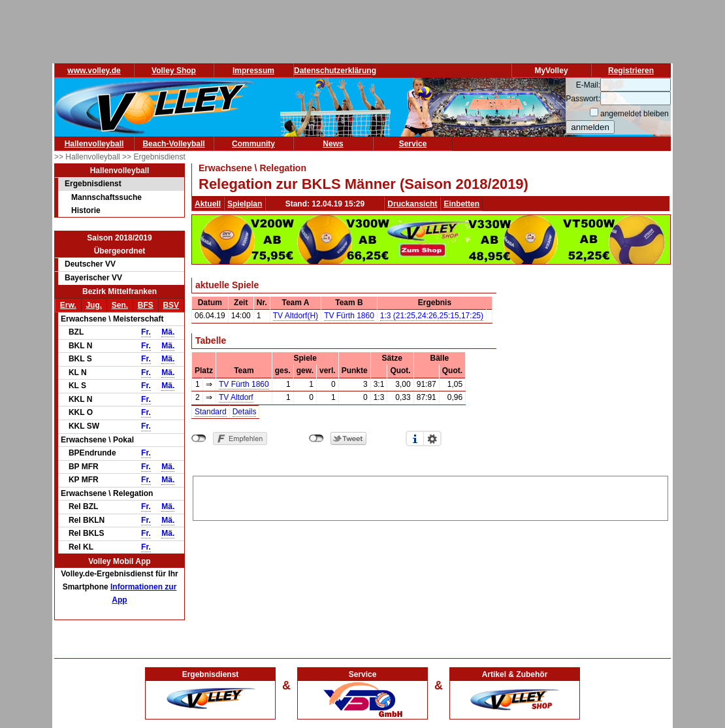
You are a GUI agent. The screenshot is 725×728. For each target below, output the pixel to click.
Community (253, 144)
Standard (211, 412)
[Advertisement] (430, 496)
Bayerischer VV (93, 278)
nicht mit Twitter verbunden (316, 438)
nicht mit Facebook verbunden (199, 438)
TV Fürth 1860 (349, 316)
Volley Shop (174, 71)
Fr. (146, 332)
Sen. (120, 305)
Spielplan (245, 204)
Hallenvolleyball (94, 144)
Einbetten (461, 204)
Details (245, 412)
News (333, 144)
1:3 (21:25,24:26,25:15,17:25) (432, 316)
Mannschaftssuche (106, 197)
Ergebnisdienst (93, 184)
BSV (171, 305)
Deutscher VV (90, 264)
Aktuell (208, 204)
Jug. (94, 305)
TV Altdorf (236, 397)
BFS (146, 305)
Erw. (68, 305)
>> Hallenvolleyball (88, 157)
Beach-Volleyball (173, 144)
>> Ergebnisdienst (154, 157)
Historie (86, 210)
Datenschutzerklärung (335, 71)
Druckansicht (412, 204)
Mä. (168, 332)
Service (413, 144)
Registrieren (631, 71)
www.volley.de (94, 71)
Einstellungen (432, 438)
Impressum (253, 71)
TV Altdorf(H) (296, 316)
